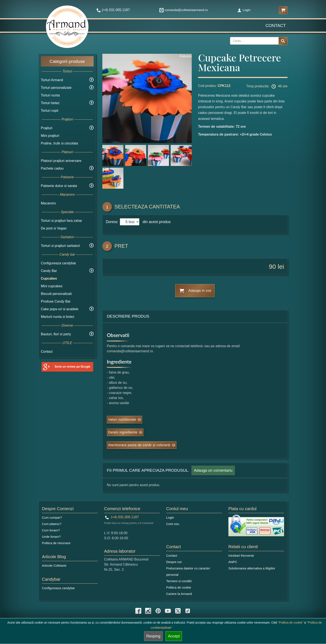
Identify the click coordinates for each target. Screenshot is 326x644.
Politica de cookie (179, 587)
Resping (153, 636)
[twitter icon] (178, 611)
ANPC (233, 562)
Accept (174, 636)
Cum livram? (51, 530)
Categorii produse (67, 61)
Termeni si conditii (179, 581)
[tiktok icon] (188, 611)
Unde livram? (51, 537)
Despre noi (174, 562)
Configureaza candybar (58, 263)
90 (272, 267)
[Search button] (283, 41)
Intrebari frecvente (241, 556)
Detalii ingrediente (123, 432)
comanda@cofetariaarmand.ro (184, 10)
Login (244, 10)
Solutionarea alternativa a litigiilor (252, 568)
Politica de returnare (56, 543)
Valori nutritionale (122, 420)
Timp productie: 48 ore (267, 86)
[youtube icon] (168, 611)
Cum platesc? (52, 524)
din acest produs (156, 222)
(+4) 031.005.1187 (122, 517)
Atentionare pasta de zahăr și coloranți (139, 445)
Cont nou (173, 524)
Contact (276, 25)
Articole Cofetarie (54, 565)
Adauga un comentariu (213, 470)
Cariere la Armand (179, 594)
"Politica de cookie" (291, 623)
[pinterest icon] (158, 611)
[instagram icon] (148, 611)
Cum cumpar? (52, 517)
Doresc (112, 222)
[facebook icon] (138, 611)
